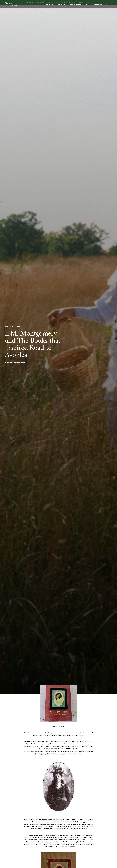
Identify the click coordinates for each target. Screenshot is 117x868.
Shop (109, 4)
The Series (49, 4)
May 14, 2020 (10, 327)
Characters (61, 4)
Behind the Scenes (76, 4)
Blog (88, 4)
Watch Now (98, 4)
